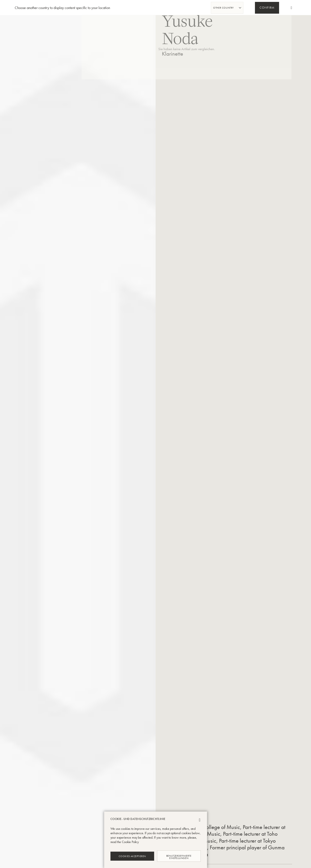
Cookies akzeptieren (132, 856)
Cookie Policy (130, 842)
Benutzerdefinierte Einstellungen (179, 856)
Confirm (267, 8)
